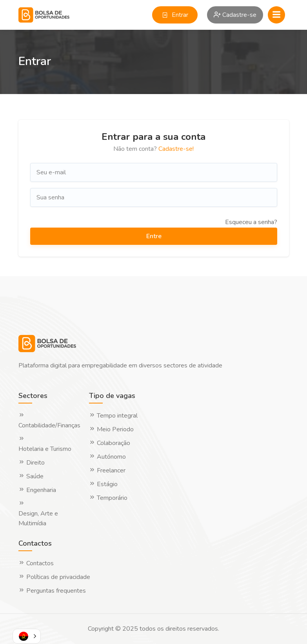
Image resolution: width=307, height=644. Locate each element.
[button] (27, 636)
